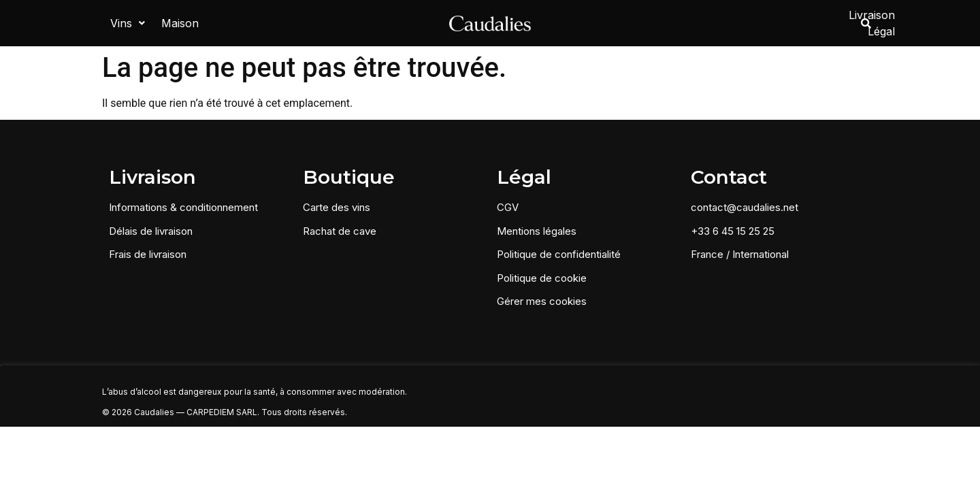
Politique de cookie (542, 275)
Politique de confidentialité (559, 252)
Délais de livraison (151, 228)
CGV (508, 205)
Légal (819, 22)
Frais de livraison (148, 252)
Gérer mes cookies (542, 299)
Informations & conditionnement (183, 205)
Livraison (766, 22)
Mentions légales (537, 228)
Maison (180, 22)
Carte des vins (337, 205)
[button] (128, 22)
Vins (128, 22)
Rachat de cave (340, 228)
